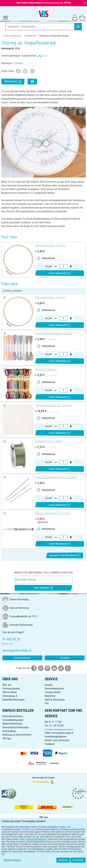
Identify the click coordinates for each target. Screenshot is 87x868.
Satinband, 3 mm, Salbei (49, 441)
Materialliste (13, 81)
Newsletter (50, 696)
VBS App (7, 738)
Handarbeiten (30, 36)
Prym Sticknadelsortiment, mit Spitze (56, 477)
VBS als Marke (10, 692)
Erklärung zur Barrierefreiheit (17, 735)
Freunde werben (53, 692)
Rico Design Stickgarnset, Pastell (53, 333)
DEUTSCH (43, 841)
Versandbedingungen (13, 720)
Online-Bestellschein (13, 716)
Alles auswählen (14, 291)
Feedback (65, 658)
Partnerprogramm (11, 689)
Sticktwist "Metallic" (46, 369)
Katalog (49, 685)
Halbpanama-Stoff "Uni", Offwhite (53, 405)
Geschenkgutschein (54, 689)
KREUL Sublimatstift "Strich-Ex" (53, 513)
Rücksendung (9, 731)
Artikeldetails (46, 258)
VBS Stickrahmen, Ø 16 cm (50, 245)
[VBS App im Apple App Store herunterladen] (54, 831)
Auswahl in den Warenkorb (65, 555)
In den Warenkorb (60, 273)
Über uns (7, 685)
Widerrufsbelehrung (12, 724)
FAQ (47, 703)
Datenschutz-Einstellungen (16, 727)
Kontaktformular (22, 658)
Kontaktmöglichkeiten (56, 737)
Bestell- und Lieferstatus (57, 740)
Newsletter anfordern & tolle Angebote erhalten (44, 573)
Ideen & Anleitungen (13, 36)
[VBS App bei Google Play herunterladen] (33, 831)
